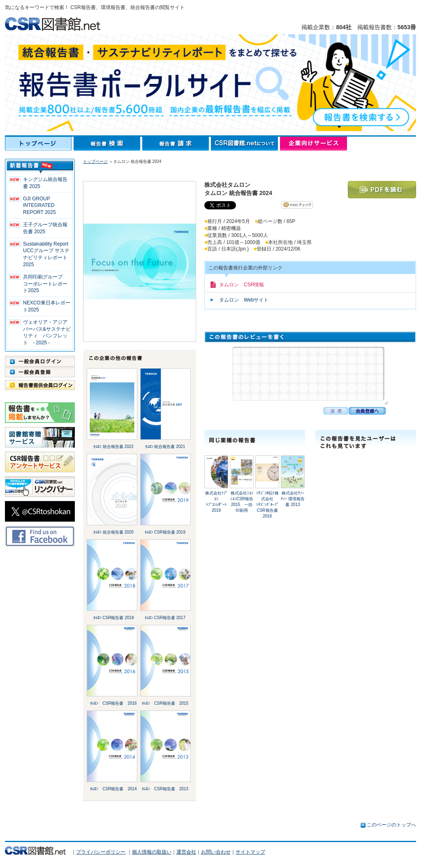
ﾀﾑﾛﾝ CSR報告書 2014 (113, 789)
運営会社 (186, 852)
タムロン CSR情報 (242, 285)
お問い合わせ (216, 852)
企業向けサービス (313, 144)
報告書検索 (108, 144)
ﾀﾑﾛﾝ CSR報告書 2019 (165, 532)
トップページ (39, 144)
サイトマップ (250, 852)
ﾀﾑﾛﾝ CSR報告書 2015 (165, 703)
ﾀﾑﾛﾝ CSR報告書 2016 (113, 703)
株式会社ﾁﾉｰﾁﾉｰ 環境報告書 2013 (293, 499)
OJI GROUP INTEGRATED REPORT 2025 (39, 206)
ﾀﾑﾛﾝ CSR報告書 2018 (114, 618)
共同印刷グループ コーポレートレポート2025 (45, 284)
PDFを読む (382, 190)
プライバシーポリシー (101, 852)
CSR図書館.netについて (245, 144)
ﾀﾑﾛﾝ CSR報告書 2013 (165, 789)
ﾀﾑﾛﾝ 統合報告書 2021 (165, 447)
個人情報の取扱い (152, 852)
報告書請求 (177, 144)
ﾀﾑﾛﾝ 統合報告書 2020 (113, 532)
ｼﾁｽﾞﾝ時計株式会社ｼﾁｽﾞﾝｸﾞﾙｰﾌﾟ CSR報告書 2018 (267, 505)
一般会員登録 (40, 372)
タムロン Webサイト (244, 300)
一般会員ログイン (40, 361)
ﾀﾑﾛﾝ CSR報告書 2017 (165, 618)
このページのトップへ (391, 825)
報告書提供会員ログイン (40, 385)
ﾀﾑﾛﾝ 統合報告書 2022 (113, 447)
